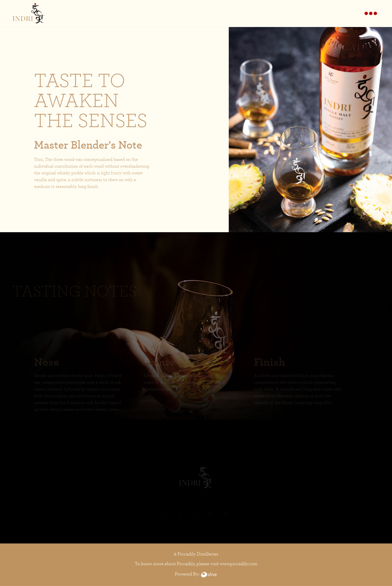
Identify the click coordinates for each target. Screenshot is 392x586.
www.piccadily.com (239, 563)
